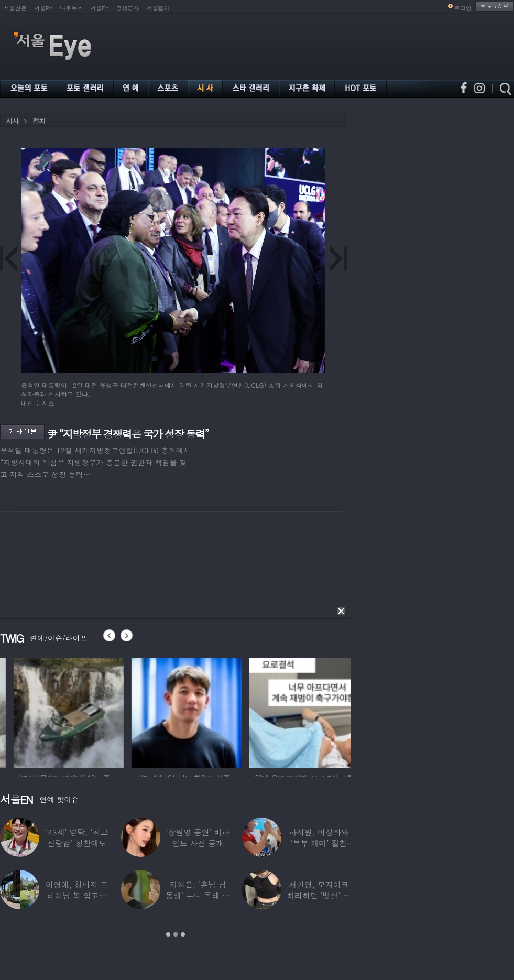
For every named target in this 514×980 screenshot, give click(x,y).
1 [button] (168, 934)
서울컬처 (158, 8)
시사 (12, 121)
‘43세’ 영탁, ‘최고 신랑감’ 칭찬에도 (77, 837)
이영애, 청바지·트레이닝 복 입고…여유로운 (77, 895)
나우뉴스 (71, 8)
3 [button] (183, 934)
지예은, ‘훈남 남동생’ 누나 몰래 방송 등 (198, 895)
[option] (129, 711)
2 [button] (176, 934)
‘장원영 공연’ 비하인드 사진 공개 (198, 837)
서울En (99, 8)
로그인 (463, 8)
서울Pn (43, 8)
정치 (39, 121)
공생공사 (128, 8)
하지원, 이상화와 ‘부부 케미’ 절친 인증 (319, 843)
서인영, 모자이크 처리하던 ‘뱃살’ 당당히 (319, 895)
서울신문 (15, 8)
